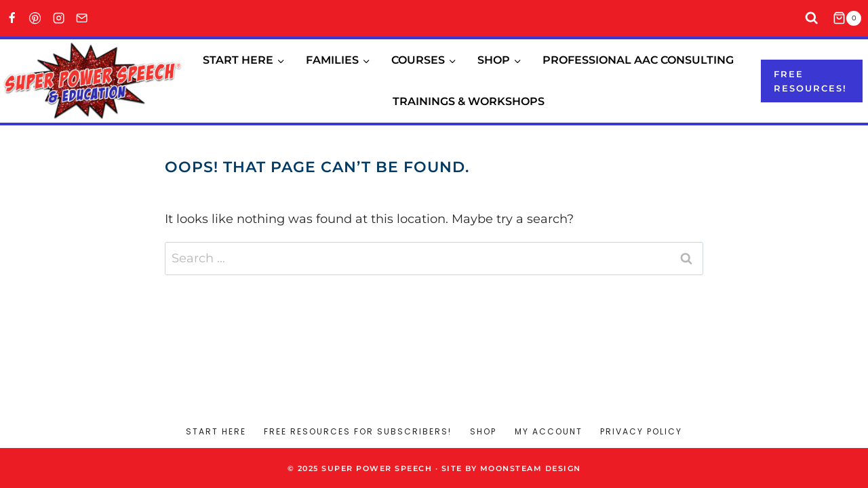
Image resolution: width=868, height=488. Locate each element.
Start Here (216, 431)
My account (549, 431)
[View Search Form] (812, 19)
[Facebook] (12, 19)
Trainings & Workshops (469, 101)
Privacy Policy (641, 431)
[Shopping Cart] (850, 18)
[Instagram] (59, 19)
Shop (483, 431)
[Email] (82, 19)
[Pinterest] (36, 19)
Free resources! (810, 81)
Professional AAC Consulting (638, 60)
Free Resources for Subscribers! (358, 431)
